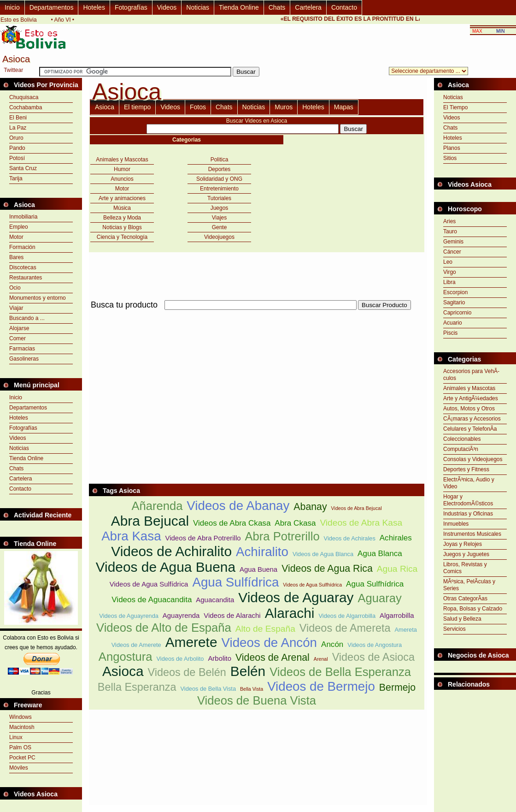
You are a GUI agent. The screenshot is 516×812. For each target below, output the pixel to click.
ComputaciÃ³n (461, 449)
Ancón (332, 644)
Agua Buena (258, 569)
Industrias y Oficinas (468, 514)
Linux (16, 737)
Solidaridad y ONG (219, 179)
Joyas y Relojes (463, 544)
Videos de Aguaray (296, 597)
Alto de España (265, 629)
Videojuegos (219, 237)
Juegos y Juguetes (466, 554)
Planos (452, 148)
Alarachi (290, 613)
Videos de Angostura (375, 645)
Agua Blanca (380, 554)
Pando (17, 148)
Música (122, 208)
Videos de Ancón (269, 643)
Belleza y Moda (122, 218)
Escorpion (455, 292)
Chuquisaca (24, 97)
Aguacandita (215, 600)
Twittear (13, 70)
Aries (449, 221)
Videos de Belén (187, 672)
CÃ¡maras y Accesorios (472, 419)
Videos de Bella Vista (208, 689)
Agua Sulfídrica (235, 582)
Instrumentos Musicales (472, 534)
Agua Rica (397, 569)
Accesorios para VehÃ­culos (471, 375)
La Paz (18, 128)
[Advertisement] (197, 376)
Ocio (15, 288)
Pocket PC (22, 758)
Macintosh (22, 727)
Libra (449, 282)
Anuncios (122, 179)
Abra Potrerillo (282, 536)
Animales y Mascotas (122, 160)
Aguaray (379, 598)
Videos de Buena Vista (257, 700)
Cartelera (308, 7)
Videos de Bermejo (321, 686)
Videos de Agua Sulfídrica (149, 584)
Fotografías (131, 7)
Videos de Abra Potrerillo (203, 538)
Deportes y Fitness (466, 469)
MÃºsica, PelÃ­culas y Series (469, 585)
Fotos (198, 107)
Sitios (450, 158)
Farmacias (22, 349)
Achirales (396, 538)
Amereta (406, 630)
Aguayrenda (181, 615)
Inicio (12, 7)
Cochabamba (26, 107)
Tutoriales (219, 198)
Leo (448, 262)
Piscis (450, 333)
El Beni (18, 118)
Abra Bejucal (150, 521)
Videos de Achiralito (171, 551)
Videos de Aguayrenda (129, 616)
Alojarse (19, 328)
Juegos (220, 208)
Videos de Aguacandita (152, 600)
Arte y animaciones (122, 198)
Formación (22, 247)
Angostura (126, 657)
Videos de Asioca (374, 657)
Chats (277, 7)
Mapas (344, 107)
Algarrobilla (397, 615)
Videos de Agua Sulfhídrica (312, 585)
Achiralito (262, 552)
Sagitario (454, 302)
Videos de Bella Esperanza (340, 672)
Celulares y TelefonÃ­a (470, 429)
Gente (220, 227)
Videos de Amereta (345, 628)
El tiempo (137, 107)
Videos (167, 7)
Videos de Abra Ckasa (232, 523)
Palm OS (20, 747)
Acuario (453, 323)
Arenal (321, 659)
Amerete (191, 642)
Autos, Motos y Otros (469, 409)
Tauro (450, 231)
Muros (284, 107)
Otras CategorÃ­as (465, 599)
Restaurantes (26, 278)
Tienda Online (239, 7)
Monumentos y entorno (38, 298)
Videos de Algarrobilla (347, 616)
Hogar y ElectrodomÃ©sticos (468, 500)
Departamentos (52, 7)
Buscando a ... (27, 318)
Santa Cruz (23, 168)
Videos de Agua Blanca (323, 554)
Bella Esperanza (137, 687)
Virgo (450, 272)
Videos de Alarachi (232, 615)
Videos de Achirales (350, 538)
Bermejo (397, 688)
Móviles (19, 768)
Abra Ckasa (295, 523)
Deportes (220, 169)
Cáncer (452, 252)
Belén (248, 671)
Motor (16, 237)
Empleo (19, 227)
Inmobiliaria (23, 217)
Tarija (16, 178)
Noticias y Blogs (122, 227)
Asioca (105, 107)
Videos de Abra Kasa (361, 523)
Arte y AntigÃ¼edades (471, 398)
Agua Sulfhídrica (375, 584)
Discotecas (23, 267)
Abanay (310, 507)
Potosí (17, 158)
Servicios (454, 629)
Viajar (16, 308)
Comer (18, 338)
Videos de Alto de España (164, 628)
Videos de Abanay (238, 506)
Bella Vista (252, 689)
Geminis (453, 242)
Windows (21, 717)
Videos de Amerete (136, 645)
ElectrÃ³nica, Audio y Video (469, 483)
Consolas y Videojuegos (473, 459)
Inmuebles (456, 524)
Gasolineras (24, 359)
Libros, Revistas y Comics (465, 568)
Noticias (198, 7)
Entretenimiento (219, 189)
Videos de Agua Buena (166, 567)
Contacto (344, 7)
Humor (122, 169)
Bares (16, 257)
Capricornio (457, 313)
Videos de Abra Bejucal (357, 508)
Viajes (219, 218)
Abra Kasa (131, 536)
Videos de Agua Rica (327, 569)
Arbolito (220, 658)
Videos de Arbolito (180, 659)
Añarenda (157, 506)
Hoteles (94, 7)
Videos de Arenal (273, 658)
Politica (220, 160)
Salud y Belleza (462, 619)
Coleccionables (462, 439)
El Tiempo (455, 107)
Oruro (16, 138)
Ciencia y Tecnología (122, 237)
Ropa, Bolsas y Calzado (473, 609)
